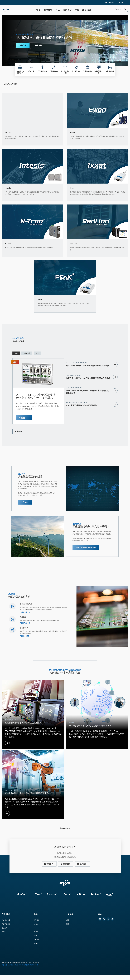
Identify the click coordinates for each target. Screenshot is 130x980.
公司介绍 (67, 10)
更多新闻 (18, 431)
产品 (58, 10)
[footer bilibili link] (100, 919)
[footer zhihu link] (108, 919)
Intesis (36, 932)
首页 (38, 10)
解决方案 (48, 10)
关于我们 (37, 920)
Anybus (36, 924)
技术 (3, 932)
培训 (67, 920)
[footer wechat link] (104, 919)
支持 (77, 10)
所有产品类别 (6, 924)
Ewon (35, 928)
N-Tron (36, 943)
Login (121, 2)
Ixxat (35, 936)
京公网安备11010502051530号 (12, 965)
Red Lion (36, 940)
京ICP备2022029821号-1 (30, 965)
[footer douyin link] (112, 919)
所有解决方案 (6, 920)
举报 (67, 924)
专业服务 (4, 928)
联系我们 (87, 10)
